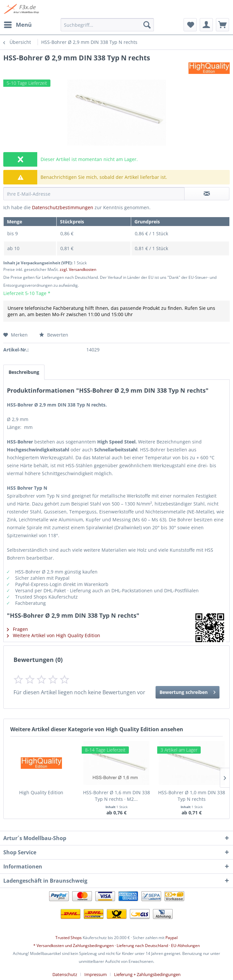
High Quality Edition (41, 792)
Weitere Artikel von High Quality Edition (54, 635)
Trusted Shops (69, 938)
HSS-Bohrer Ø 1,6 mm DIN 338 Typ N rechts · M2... (116, 796)
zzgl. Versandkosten (78, 269)
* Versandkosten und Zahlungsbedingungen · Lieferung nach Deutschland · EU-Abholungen (116, 946)
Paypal (172, 938)
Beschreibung (24, 372)
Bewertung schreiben (188, 691)
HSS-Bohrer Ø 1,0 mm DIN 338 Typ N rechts (192, 796)
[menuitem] (17, 25)
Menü (18, 24)
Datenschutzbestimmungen (63, 207)
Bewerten (54, 335)
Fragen (17, 629)
